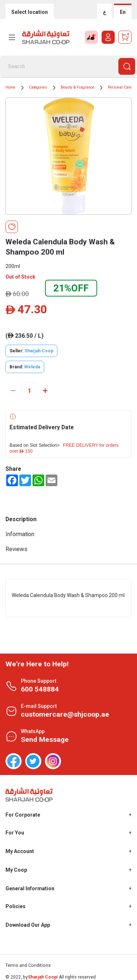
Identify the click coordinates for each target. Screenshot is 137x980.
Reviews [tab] (16, 549)
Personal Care (120, 87)
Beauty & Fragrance (77, 87)
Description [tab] (21, 519)
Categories (38, 87)
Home (10, 87)
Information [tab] (20, 534)
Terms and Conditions (28, 965)
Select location (30, 12)
